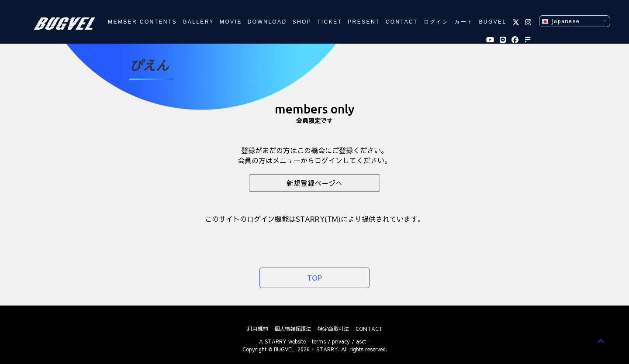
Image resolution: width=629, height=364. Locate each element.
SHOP (302, 22)
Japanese (561, 21)
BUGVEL (492, 22)
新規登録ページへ (314, 183)
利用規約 (257, 329)
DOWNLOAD (267, 22)
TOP (314, 278)
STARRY (276, 341)
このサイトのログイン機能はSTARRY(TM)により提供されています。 (315, 219)
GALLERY (198, 22)
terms (319, 341)
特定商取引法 (333, 329)
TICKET (330, 22)
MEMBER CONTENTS (142, 22)
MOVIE (231, 22)
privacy (341, 341)
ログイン (436, 22)
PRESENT (364, 22)
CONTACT (402, 22)
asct (361, 341)
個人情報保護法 (293, 329)
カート (464, 22)
